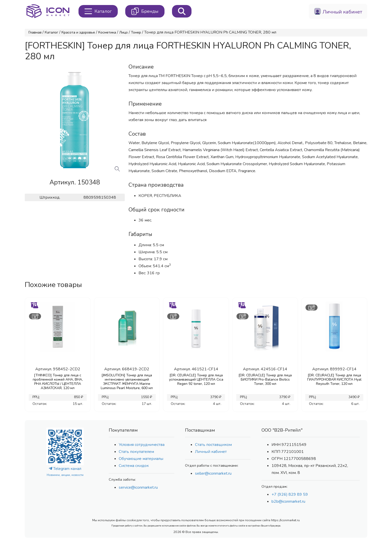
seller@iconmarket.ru (213, 473)
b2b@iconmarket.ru (288, 501)
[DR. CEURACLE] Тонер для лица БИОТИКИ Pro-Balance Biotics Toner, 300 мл (265, 379)
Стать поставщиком (213, 445)
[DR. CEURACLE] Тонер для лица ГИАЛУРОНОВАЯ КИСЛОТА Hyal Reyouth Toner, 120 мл (334, 379)
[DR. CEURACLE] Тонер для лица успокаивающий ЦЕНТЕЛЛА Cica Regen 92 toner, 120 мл (196, 379)
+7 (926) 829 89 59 (290, 494)
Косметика (107, 32)
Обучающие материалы (141, 459)
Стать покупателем (136, 452)
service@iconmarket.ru (138, 487)
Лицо (123, 32)
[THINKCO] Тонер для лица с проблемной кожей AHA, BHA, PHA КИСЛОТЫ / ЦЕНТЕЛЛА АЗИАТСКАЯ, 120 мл (58, 382)
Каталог (51, 32)
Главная (35, 32)
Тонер (136, 32)
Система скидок (134, 466)
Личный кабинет (211, 452)
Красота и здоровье (78, 32)
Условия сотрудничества (142, 445)
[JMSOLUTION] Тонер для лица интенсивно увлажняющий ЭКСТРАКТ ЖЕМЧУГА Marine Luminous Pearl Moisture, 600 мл (127, 382)
